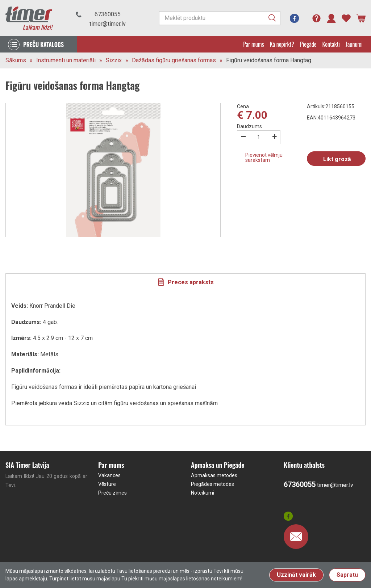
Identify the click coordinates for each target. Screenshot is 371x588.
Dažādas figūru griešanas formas (174, 60)
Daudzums (249, 126)
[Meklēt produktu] (220, 18)
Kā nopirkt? (282, 44)
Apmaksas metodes (214, 475)
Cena (243, 106)
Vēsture (107, 484)
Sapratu (347, 575)
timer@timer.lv (108, 24)
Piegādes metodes (212, 484)
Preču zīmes (112, 493)
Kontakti (331, 44)
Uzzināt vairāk (296, 575)
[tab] (185, 282)
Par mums (253, 44)
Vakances (109, 475)
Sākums (16, 60)
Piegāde (308, 44)
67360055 (108, 14)
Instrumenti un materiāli (66, 60)
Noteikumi (203, 493)
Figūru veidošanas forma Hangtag (269, 60)
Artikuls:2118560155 (331, 106)
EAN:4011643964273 (331, 118)
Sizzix (114, 60)
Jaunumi (354, 44)
